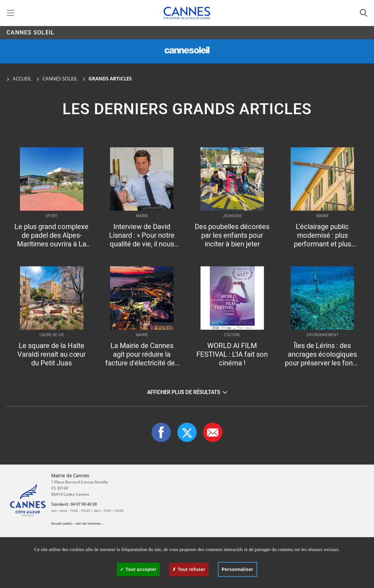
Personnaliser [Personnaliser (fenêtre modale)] (238, 569)
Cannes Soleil (30, 33)
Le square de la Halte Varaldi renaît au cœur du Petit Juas (51, 355)
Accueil (19, 78)
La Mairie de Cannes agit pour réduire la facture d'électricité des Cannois (142, 355)
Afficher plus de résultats (187, 392)
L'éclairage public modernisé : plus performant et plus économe (323, 236)
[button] (213, 432)
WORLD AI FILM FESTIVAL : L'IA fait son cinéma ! (232, 355)
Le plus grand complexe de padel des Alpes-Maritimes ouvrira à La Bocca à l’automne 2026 (51, 236)
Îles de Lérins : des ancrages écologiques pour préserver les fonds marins (323, 355)
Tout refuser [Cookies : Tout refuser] (189, 569)
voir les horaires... (89, 523)
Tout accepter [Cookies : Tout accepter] (138, 569)
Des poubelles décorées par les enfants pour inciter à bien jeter (232, 236)
